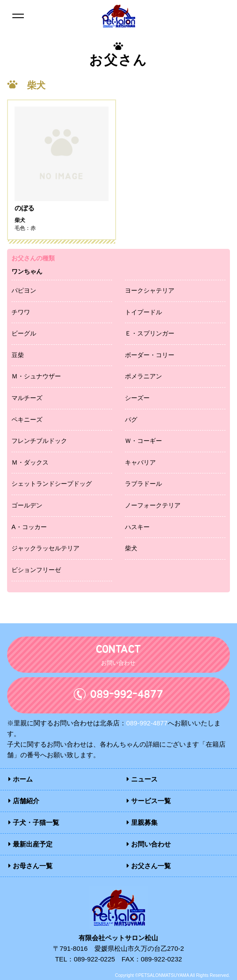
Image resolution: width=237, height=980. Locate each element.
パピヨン (24, 290)
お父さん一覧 (149, 866)
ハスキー (137, 527)
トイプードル (143, 312)
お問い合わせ (149, 844)
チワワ (21, 312)
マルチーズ (27, 398)
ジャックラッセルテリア (45, 548)
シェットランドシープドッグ (52, 484)
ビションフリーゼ (36, 570)
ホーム (21, 779)
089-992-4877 (147, 723)
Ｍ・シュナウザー (36, 376)
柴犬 (131, 548)
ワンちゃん (27, 271)
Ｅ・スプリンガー (150, 333)
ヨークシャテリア (150, 290)
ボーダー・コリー (150, 355)
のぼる (24, 208)
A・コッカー (29, 527)
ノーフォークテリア (153, 505)
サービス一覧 (149, 801)
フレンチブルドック (39, 441)
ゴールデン (27, 505)
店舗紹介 (24, 801)
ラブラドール (143, 484)
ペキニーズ (27, 419)
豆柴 (18, 355)
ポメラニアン (143, 376)
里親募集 (142, 822)
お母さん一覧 (30, 866)
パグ (131, 419)
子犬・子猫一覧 (34, 822)
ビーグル (24, 333)
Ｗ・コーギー (143, 441)
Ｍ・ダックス (30, 462)
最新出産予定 (30, 844)
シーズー (137, 398)
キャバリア (140, 462)
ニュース (142, 779)
